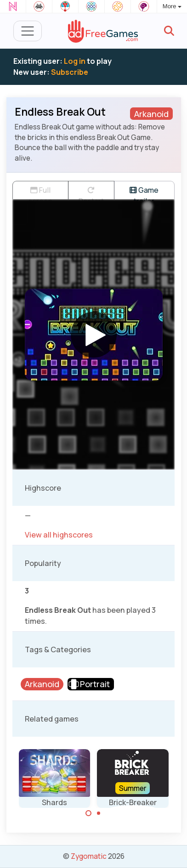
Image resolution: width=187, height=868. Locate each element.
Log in (75, 61)
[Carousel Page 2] (99, 813)
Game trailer (144, 192)
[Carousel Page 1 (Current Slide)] (89, 813)
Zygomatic (89, 856)
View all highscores (59, 535)
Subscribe (70, 72)
